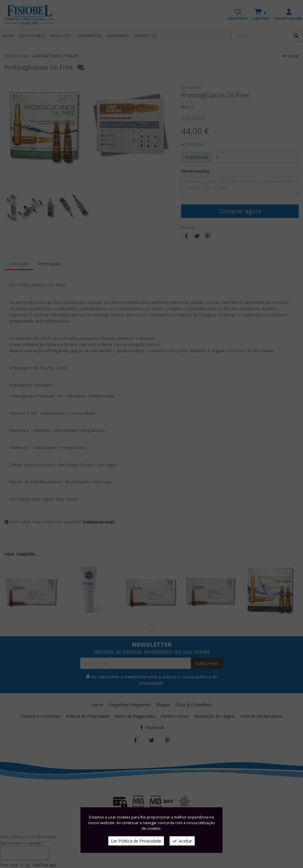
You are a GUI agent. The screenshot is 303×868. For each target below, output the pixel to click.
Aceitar (182, 841)
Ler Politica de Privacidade (136, 841)
